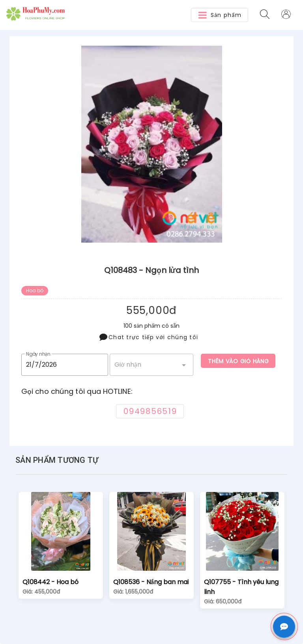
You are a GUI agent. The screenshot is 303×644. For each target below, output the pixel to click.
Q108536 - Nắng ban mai (151, 582)
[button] (220, 15)
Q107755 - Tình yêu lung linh (241, 587)
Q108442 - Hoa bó (50, 582)
